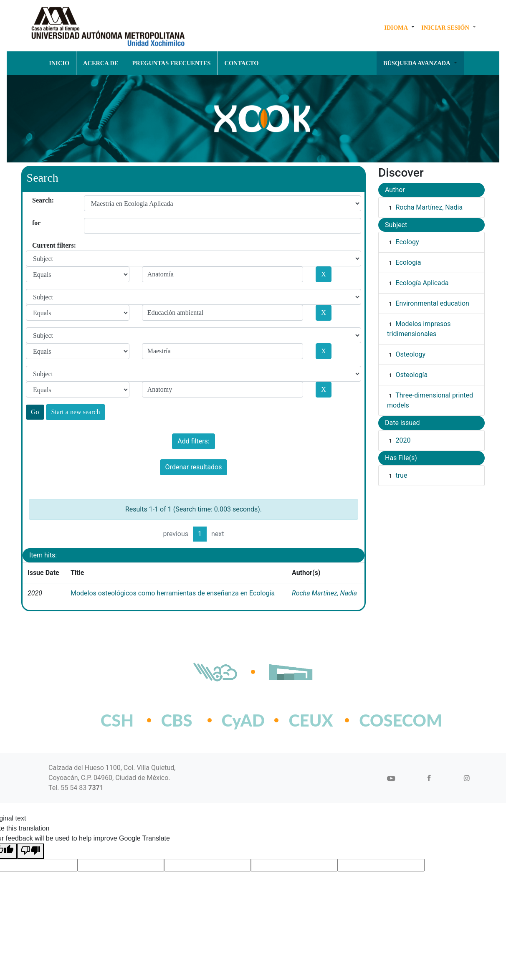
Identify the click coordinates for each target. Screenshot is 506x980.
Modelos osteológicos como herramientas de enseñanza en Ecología (173, 593)
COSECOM (382, 720)
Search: (35, 200)
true (401, 475)
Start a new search (76, 412)
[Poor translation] (30, 851)
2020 (403, 440)
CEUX (311, 720)
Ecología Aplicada (422, 283)
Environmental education (432, 303)
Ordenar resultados (194, 467)
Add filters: (193, 441)
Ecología (408, 262)
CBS (177, 720)
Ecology (407, 242)
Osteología (411, 375)
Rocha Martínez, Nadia (324, 593)
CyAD (243, 720)
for (35, 223)
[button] (399, 28)
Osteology (410, 354)
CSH (117, 720)
